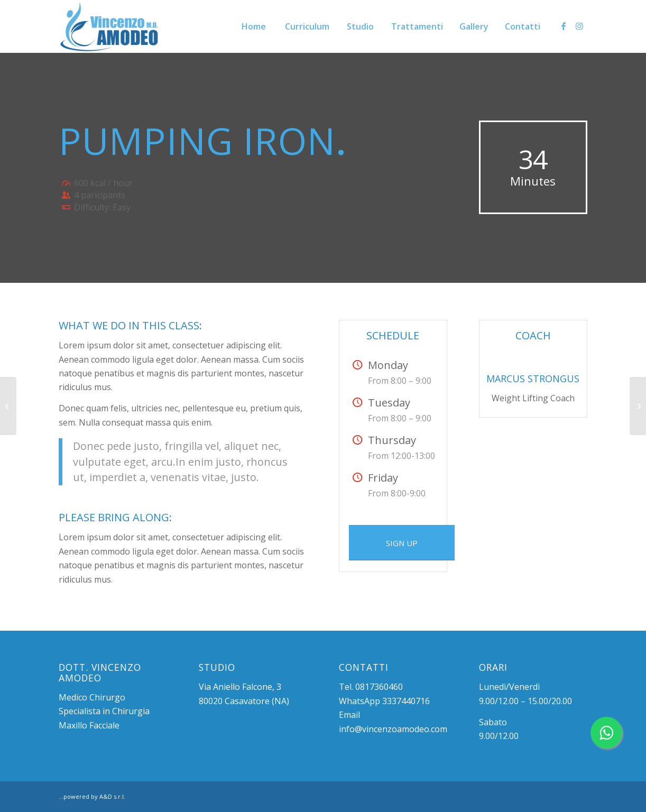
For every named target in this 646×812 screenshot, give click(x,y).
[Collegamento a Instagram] (579, 26)
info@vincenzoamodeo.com (393, 729)
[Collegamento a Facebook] (564, 26)
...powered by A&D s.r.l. (92, 796)
